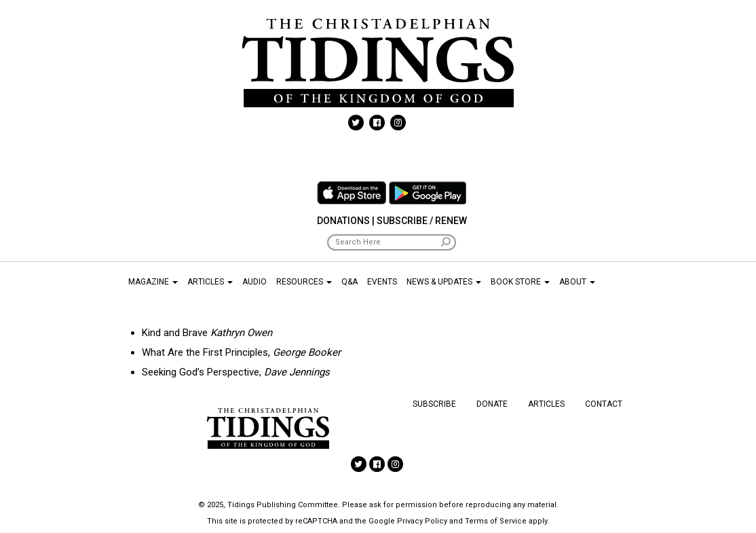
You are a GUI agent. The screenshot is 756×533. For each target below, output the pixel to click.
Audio (254, 282)
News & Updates (444, 282)
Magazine (153, 282)
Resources (304, 282)
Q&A (349, 282)
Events (382, 282)
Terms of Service (496, 521)
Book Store (520, 282)
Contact (604, 404)
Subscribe (434, 404)
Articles (210, 282)
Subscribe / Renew (422, 221)
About (577, 282)
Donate (492, 404)
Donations (343, 221)
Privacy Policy (422, 521)
